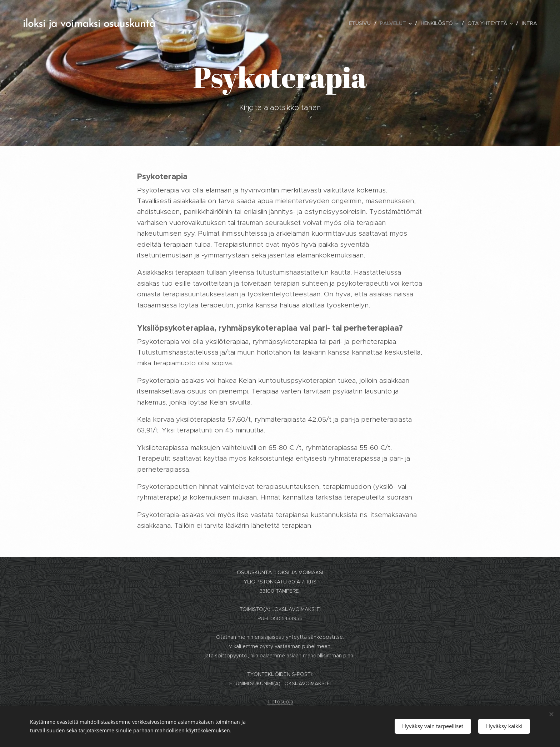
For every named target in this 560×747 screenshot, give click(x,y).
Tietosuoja (280, 702)
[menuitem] (362, 23)
